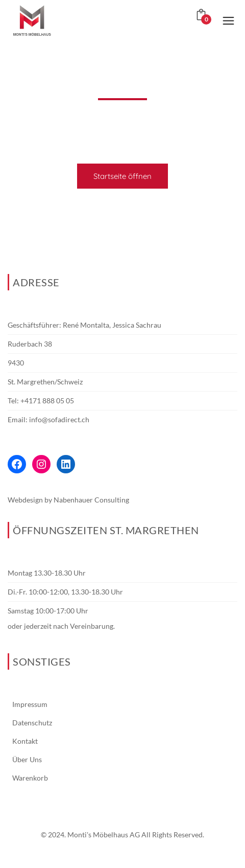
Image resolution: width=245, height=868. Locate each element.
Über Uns (27, 759)
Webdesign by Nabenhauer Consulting (68, 500)
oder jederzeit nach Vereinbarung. (61, 626)
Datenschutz (32, 723)
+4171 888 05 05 (47, 401)
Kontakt (25, 741)
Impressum (30, 704)
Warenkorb (30, 778)
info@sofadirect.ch (59, 419)
